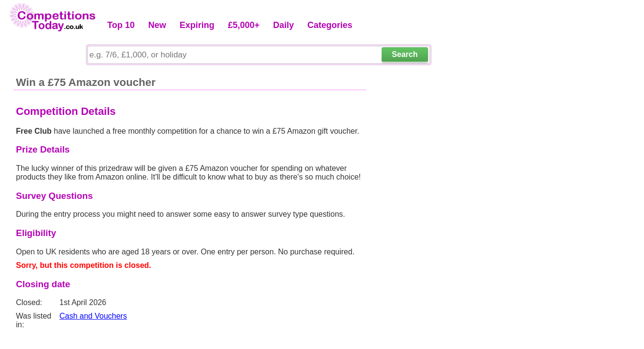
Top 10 (121, 25)
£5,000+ (244, 25)
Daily (283, 25)
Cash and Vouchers (93, 316)
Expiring (197, 25)
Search (405, 54)
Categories (330, 25)
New (157, 25)
